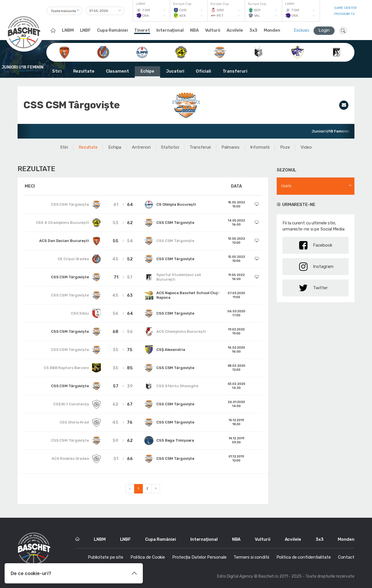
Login (324, 30)
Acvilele (235, 30)
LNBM (68, 30)
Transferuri (235, 71)
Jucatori (175, 71)
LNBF (86, 30)
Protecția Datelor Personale (199, 557)
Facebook (316, 245)
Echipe (147, 71)
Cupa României (112, 30)
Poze (285, 147)
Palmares (230, 147)
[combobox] (64, 11)
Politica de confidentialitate (304, 557)
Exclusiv (301, 30)
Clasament (117, 71)
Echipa (115, 147)
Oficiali (203, 71)
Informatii (260, 147)
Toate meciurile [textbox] (63, 11)
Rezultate (84, 71)
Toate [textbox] (286, 186)
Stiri (57, 71)
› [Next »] (156, 488)
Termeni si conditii (251, 557)
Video (306, 147)
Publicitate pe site (106, 557)
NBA (194, 30)
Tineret (142, 30)
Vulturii (213, 30)
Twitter (313, 288)
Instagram (316, 267)
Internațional (170, 30)
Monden (272, 30)
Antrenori (141, 147)
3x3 (253, 30)
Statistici (170, 147)
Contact (346, 557)
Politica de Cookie (148, 557)
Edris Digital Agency (235, 576)
